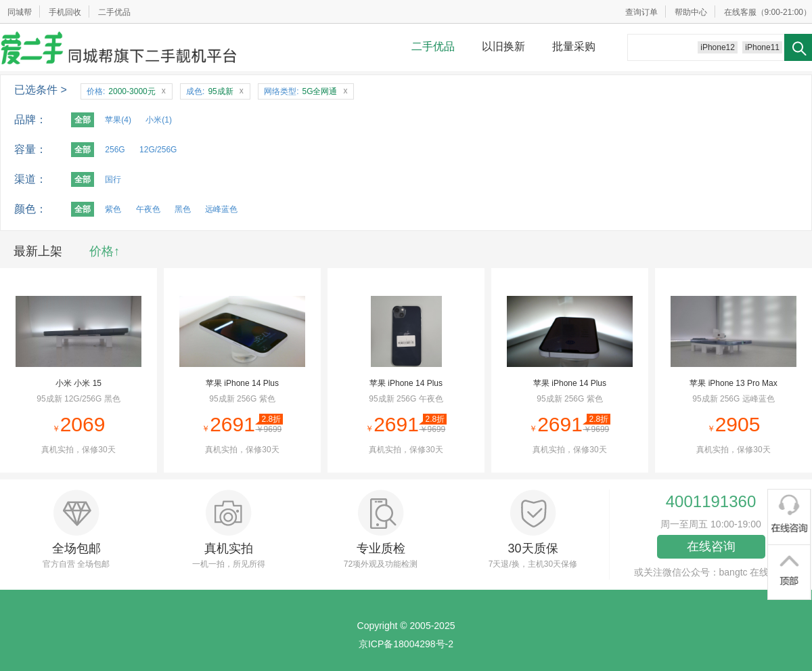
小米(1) (159, 120)
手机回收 (65, 12)
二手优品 (114, 12)
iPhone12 (718, 47)
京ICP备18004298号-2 (406, 644)
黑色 (183, 209)
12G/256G (158, 150)
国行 (113, 179)
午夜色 (148, 209)
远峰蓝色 (221, 209)
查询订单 (641, 12)
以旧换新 (503, 46)
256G (115, 150)
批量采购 (574, 46)
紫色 (113, 209)
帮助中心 (691, 12)
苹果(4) (118, 120)
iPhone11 (762, 47)
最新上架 (38, 251)
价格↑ (105, 251)
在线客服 (740, 12)
